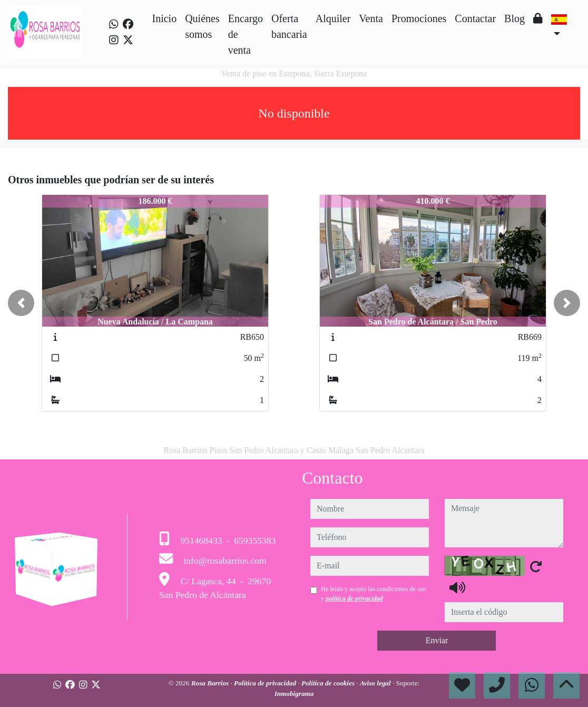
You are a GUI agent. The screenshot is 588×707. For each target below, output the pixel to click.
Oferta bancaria (289, 26)
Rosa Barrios (211, 683)
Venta (371, 18)
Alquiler (333, 18)
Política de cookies (329, 683)
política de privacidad (354, 598)
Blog (514, 18)
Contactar (475, 18)
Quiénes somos (202, 26)
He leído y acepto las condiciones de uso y (374, 594)
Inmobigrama (294, 694)
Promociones (419, 18)
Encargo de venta (246, 34)
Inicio (164, 18)
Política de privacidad (266, 683)
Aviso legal (376, 683)
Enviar (437, 640)
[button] (21, 303)
